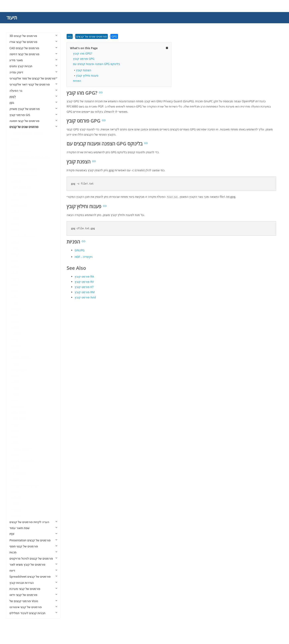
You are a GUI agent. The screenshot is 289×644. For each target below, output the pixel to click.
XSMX (17, 516)
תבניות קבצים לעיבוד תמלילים (33, 613)
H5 (15, 291)
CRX (16, 218)
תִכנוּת (33, 552)
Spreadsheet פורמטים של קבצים (33, 577)
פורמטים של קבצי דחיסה (33, 54)
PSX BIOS (19, 419)
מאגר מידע (33, 60)
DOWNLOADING (24, 236)
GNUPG (80, 250)
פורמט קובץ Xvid (85, 297)
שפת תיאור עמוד (33, 528)
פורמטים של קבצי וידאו (33, 595)
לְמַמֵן (33, 97)
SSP (16, 455)
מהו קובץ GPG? (83, 53)
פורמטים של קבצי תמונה (33, 121)
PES (16, 400)
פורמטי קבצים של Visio (33, 601)
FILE (16, 267)
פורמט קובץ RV (84, 282)
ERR (16, 255)
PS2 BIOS (19, 412)
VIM (16, 491)
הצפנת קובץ (84, 70)
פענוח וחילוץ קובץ (87, 76)
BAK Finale (21, 163)
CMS (16, 212)
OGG (17, 388)
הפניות (77, 81)
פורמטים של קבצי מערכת (33, 589)
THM (17, 467)
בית (70, 36)
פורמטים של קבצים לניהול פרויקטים (33, 558)
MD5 (17, 352)
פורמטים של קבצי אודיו (33, 42)
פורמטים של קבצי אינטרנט (33, 607)
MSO (17, 364)
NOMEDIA (20, 370)
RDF (16, 425)
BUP (16, 200)
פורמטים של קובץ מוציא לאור (33, 564)
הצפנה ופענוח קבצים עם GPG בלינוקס (97, 64)
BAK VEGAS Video (25, 176)
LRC (16, 340)
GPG (16, 279)
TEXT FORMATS (24, 461)
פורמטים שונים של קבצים (33, 127)
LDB (16, 327)
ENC (16, 242)
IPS (15, 303)
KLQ (16, 321)
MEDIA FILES (22, 358)
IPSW (17, 309)
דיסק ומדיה (33, 72)
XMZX (17, 510)
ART (16, 145)
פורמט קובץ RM (85, 292)
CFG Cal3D (20, 206)
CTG (16, 224)
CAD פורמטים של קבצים (33, 48)
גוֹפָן (33, 103)
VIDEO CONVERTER (26, 485)
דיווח (33, 570)
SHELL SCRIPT (22, 449)
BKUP (17, 182)
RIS (16, 437)
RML (16, 443)
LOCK (17, 334)
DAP (16, 230)
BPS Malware (22, 188)
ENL (16, 248)
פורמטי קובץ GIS (33, 115)
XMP (16, 504)
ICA (16, 297)
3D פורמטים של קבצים (33, 36)
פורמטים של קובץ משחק (33, 109)
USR (16, 479)
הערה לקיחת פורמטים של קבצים (33, 522)
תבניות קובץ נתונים (33, 66)
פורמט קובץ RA (84, 276)
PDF (33, 534)
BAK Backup (21, 151)
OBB (16, 376)
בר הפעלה (33, 91)
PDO (16, 394)
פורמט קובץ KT (84, 287)
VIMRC (18, 498)
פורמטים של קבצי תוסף (33, 546)
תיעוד (12, 18)
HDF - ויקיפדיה (84, 257)
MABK (17, 346)
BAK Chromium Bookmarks (31, 157)
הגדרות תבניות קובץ (33, 583)
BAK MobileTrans (25, 170)
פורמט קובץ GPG (84, 59)
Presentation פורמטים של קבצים (33, 540)
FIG (16, 261)
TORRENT (20, 473)
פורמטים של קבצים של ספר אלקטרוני (33, 78)
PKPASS (18, 406)
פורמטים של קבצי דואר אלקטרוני (33, 84)
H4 (15, 285)
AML (16, 139)
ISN (16, 315)
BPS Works (20, 194)
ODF (16, 382)
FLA (16, 273)
